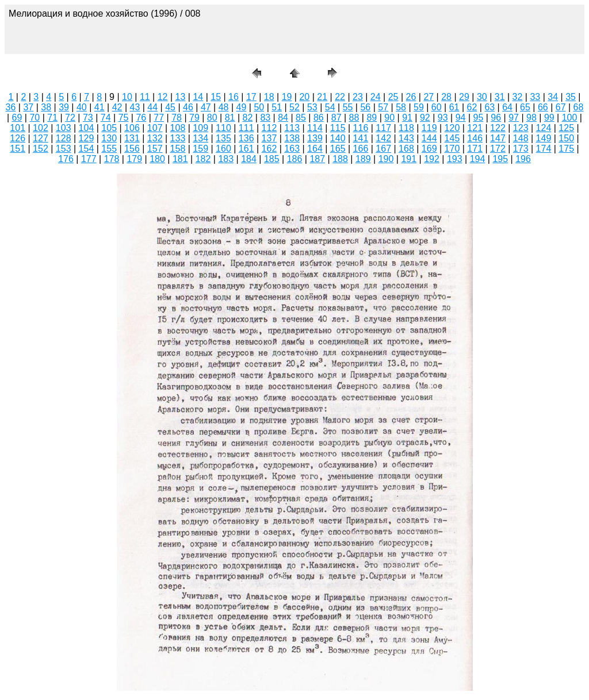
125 (566, 128)
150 (566, 138)
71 (52, 118)
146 (475, 138)
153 (64, 149)
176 (66, 159)
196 (523, 159)
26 (411, 97)
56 (365, 107)
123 (521, 128)
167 (383, 149)
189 (363, 159)
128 (64, 138)
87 (336, 118)
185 (272, 159)
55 (348, 107)
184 (249, 159)
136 (246, 138)
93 (443, 118)
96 (496, 118)
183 (226, 159)
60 (437, 107)
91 (407, 118)
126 (18, 138)
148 (521, 138)
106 (132, 128)
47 (206, 107)
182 (203, 159)
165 (338, 149)
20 (304, 97)
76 (141, 118)
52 (294, 107)
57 (383, 107)
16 (234, 97)
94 (461, 118)
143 (406, 138)
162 (269, 149)
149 (544, 138)
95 (479, 118)
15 (216, 97)
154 (87, 149)
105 (109, 128)
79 (194, 118)
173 (521, 149)
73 (88, 118)
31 (500, 97)
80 (212, 118)
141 (361, 138)
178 (112, 159)
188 (340, 159)
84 (283, 118)
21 (322, 97)
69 (17, 118)
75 (124, 118)
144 (429, 138)
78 (177, 118)
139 (315, 138)
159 (200, 149)
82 (248, 118)
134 (200, 138)
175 (566, 149)
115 (338, 128)
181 (180, 159)
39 (64, 107)
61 (454, 107)
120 (452, 128)
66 (543, 107)
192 (432, 159)
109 (200, 128)
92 (425, 118)
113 (292, 128)
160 (223, 149)
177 (89, 159)
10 (127, 97)
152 (41, 149)
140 (338, 138)
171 (475, 149)
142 (383, 138)
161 (246, 149)
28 (446, 97)
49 (242, 107)
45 (170, 107)
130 (109, 138)
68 (579, 107)
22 (340, 97)
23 (358, 97)
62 (472, 107)
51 (277, 107)
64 (507, 107)
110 (223, 128)
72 (70, 118)
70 (35, 118)
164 (315, 149)
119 (429, 128)
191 (409, 159)
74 (106, 118)
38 (46, 107)
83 (265, 118)
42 (117, 107)
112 (269, 128)
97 (514, 118)
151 (18, 149)
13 (181, 97)
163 (292, 149)
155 (109, 149)
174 (544, 149)
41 (100, 107)
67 (561, 107)
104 (87, 128)
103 (64, 128)
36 (11, 107)
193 (455, 159)
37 (28, 107)
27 (429, 97)
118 (406, 128)
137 (269, 138)
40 (82, 107)
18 (269, 97)
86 (319, 118)
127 (41, 138)
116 (361, 128)
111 (246, 128)
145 (452, 138)
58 (401, 107)
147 (498, 138)
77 (159, 118)
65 (525, 107)
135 (223, 138)
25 (393, 97)
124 (544, 128)
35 (571, 97)
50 (259, 107)
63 (489, 107)
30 (482, 97)
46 (188, 107)
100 (570, 118)
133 (178, 138)
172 (498, 149)
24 (376, 97)
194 (478, 159)
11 (145, 97)
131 (132, 138)
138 (292, 138)
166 (361, 149)
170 (452, 149)
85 (301, 118)
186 (295, 159)
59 (419, 107)
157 (155, 149)
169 (429, 149)
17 (251, 97)
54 (330, 107)
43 (135, 107)
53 (312, 107)
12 (163, 97)
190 (386, 159)
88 (354, 118)
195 (500, 159)
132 (155, 138)
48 (224, 107)
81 (230, 118)
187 (317, 159)
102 (41, 128)
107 (155, 128)
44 (152, 107)
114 (315, 128)
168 (406, 149)
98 (531, 118)
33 (535, 97)
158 (178, 149)
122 (498, 128)
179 (134, 159)
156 (132, 149)
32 (518, 97)
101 (18, 128)
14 (198, 97)
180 (157, 159)
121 (475, 128)
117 (383, 128)
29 (464, 97)
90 (389, 118)
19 (287, 97)
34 (553, 97)
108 (178, 128)
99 (549, 118)
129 (87, 138)
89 (372, 118)
